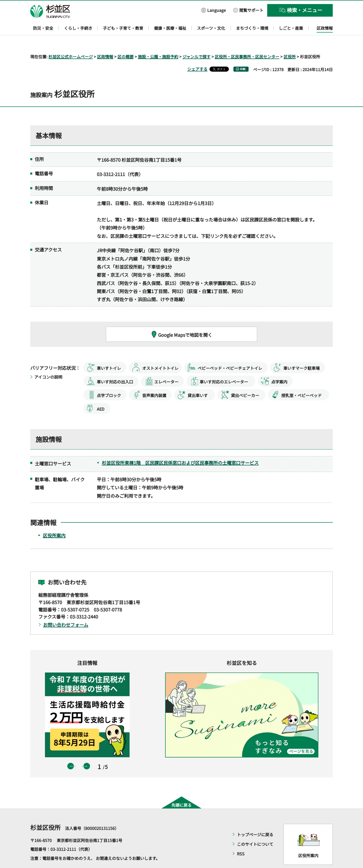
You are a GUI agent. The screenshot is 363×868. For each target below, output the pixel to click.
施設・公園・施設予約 (158, 42)
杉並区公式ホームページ (71, 42)
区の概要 (126, 42)
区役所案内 (54, 521)
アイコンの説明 (48, 362)
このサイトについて (255, 829)
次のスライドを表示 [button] (87, 752)
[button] (214, 10)
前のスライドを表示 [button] (71, 752)
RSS (241, 839)
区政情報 (105, 42)
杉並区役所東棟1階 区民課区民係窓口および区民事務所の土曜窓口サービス (180, 448)
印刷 (243, 54)
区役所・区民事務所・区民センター (247, 42)
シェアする (197, 54)
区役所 (290, 42)
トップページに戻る (255, 820)
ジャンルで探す (196, 42)
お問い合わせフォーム (66, 610)
